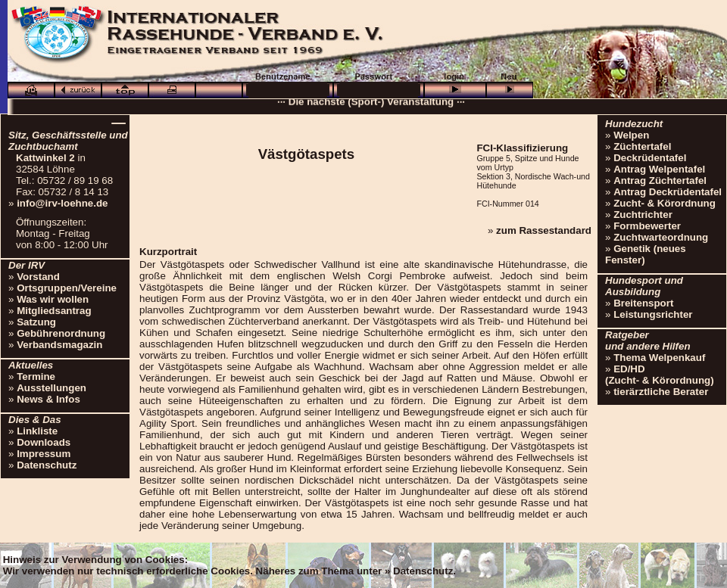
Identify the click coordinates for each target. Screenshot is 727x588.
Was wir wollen (53, 299)
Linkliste (37, 431)
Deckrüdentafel (650, 158)
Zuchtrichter (643, 215)
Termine (36, 376)
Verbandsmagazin (59, 345)
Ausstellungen (51, 388)
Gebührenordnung (61, 333)
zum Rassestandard (544, 230)
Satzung (36, 322)
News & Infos (48, 399)
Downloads (44, 442)
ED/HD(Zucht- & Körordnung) (660, 375)
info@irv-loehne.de (62, 203)
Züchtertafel (642, 146)
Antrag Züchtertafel (660, 180)
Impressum (44, 454)
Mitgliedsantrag (54, 311)
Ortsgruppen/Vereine (67, 288)
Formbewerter (647, 226)
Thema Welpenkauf (659, 358)
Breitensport (643, 303)
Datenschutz (47, 465)
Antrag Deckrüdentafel (668, 192)
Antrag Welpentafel (659, 169)
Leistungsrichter (653, 314)
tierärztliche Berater (661, 392)
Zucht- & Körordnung (665, 203)
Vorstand (38, 277)
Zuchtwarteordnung (661, 237)
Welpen (631, 135)
